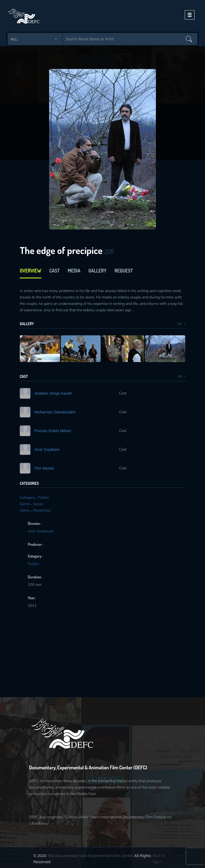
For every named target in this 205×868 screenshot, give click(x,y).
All (181, 324)
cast (55, 271)
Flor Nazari (44, 468)
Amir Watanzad (41, 531)
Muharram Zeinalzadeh (55, 412)
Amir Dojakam (47, 449)
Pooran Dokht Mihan (53, 431)
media (74, 271)
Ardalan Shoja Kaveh (53, 393)
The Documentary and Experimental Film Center (90, 856)
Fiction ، (34, 564)
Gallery (97, 271)
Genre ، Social (31, 504)
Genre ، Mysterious (35, 510)
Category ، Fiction (34, 498)
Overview (31, 271)
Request (124, 271)
